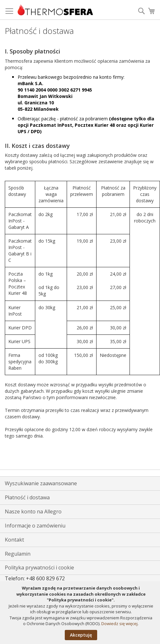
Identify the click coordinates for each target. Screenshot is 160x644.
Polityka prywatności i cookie (39, 568)
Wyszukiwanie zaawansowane (41, 483)
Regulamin (18, 554)
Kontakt (14, 540)
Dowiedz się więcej (119, 624)
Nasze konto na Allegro (33, 511)
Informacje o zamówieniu (35, 526)
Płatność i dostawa (27, 497)
